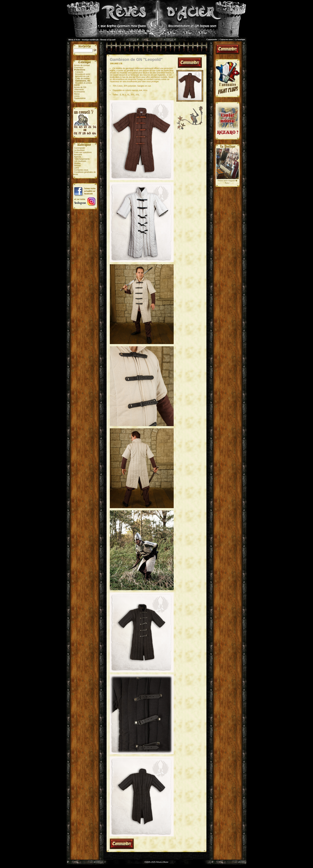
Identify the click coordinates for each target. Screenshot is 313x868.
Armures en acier (83, 74)
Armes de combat (82, 65)
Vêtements (79, 90)
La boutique (240, 39)
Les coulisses (80, 161)
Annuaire (78, 155)
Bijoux (77, 94)
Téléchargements (82, 159)
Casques (79, 72)
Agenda (77, 157)
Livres (77, 96)
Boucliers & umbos (84, 83)
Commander (212, 39)
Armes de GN (80, 87)
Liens (77, 168)
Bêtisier (78, 166)
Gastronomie (80, 98)
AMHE (77, 85)
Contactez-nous (226, 39)
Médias (77, 163)
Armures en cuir (82, 76)
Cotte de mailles (82, 79)
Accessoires (79, 92)
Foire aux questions (83, 152)
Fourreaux (79, 68)
